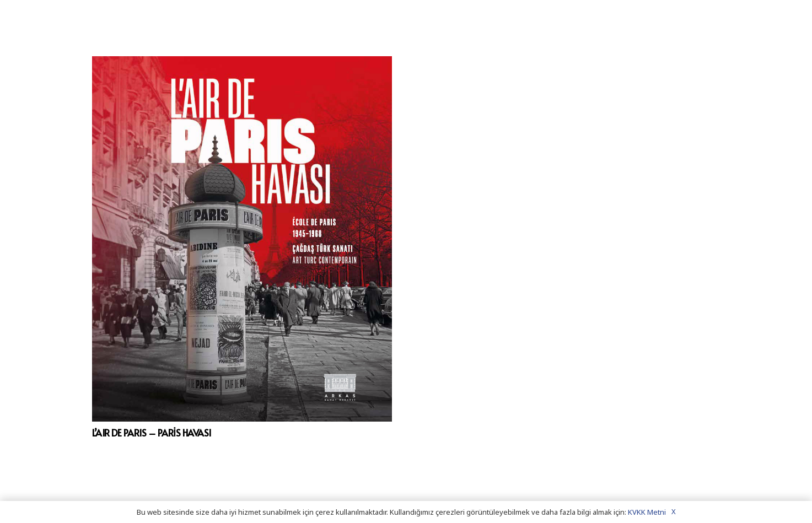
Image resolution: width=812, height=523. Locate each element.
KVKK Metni (647, 512)
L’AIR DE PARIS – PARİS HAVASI (152, 433)
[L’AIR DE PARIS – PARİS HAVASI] (242, 239)
